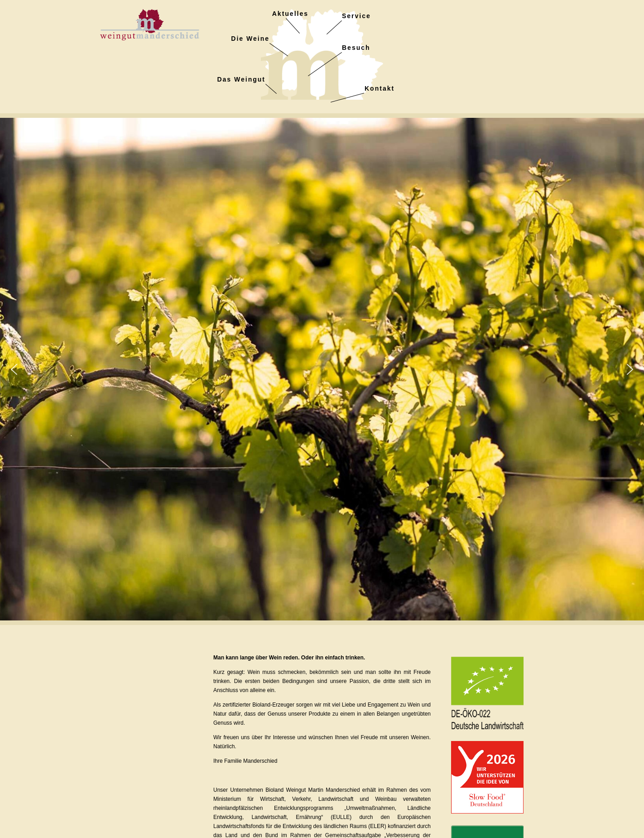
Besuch (356, 48)
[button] (14, 369)
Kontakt (380, 88)
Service (356, 16)
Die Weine (250, 39)
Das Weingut (241, 79)
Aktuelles (290, 14)
